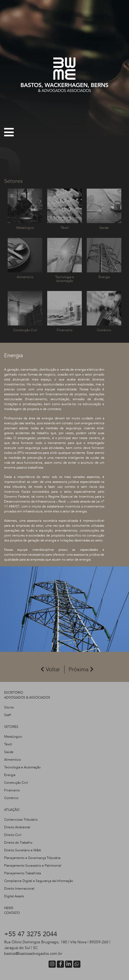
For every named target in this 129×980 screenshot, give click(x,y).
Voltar (50, 669)
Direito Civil (13, 835)
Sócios (9, 707)
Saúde (9, 752)
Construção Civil (16, 783)
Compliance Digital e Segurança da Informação (39, 881)
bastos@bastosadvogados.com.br (33, 954)
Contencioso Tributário (21, 820)
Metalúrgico (13, 737)
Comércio (11, 798)
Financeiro (12, 790)
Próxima (81, 669)
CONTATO (12, 913)
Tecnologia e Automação (22, 767)
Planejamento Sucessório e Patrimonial (33, 866)
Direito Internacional (19, 889)
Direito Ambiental (17, 827)
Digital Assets (14, 896)
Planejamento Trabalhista (23, 873)
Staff (8, 715)
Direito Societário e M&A (23, 850)
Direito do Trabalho (18, 843)
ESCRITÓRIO (14, 693)
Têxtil (8, 744)
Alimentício (12, 760)
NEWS (9, 908)
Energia (10, 775)
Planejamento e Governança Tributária (32, 858)
